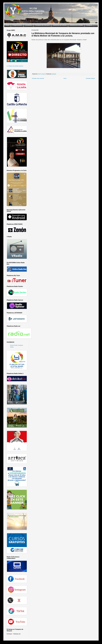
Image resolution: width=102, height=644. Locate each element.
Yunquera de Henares (42, 25)
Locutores (28, 25)
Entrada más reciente (38, 78)
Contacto (89, 25)
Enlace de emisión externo (16, 66)
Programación (17, 25)
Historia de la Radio (76, 25)
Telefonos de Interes (60, 25)
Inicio (7, 25)
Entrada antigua (90, 78)
